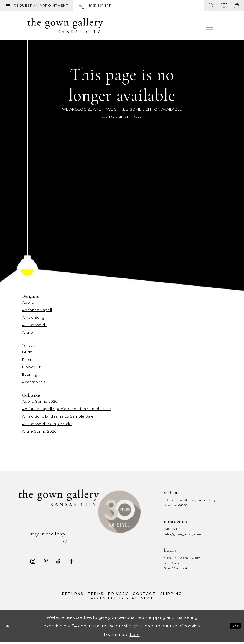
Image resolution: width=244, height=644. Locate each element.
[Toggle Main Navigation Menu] (210, 27)
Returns (73, 596)
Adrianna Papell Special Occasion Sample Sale (67, 409)
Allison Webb (34, 325)
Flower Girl (32, 367)
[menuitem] (38, 6)
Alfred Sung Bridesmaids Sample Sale (58, 416)
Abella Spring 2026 (40, 401)
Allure (28, 332)
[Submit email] (72, 543)
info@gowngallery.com (182, 534)
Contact (144, 596)
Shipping (171, 596)
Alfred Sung (33, 317)
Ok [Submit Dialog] (235, 628)
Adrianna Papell (37, 310)
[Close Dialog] (9, 628)
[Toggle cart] (237, 5)
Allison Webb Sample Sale (47, 424)
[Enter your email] (52, 543)
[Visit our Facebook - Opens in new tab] (69, 563)
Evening (30, 374)
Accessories (34, 382)
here (135, 637)
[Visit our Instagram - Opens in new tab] (30, 563)
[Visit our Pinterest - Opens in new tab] (43, 563)
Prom (27, 359)
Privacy (118, 596)
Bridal (28, 352)
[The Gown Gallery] (65, 25)
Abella (28, 302)
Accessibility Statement (122, 600)
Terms (96, 596)
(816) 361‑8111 (174, 529)
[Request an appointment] (37, 6)
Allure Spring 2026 (39, 431)
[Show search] (211, 5)
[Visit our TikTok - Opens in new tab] (56, 563)
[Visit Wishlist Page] (224, 5)
